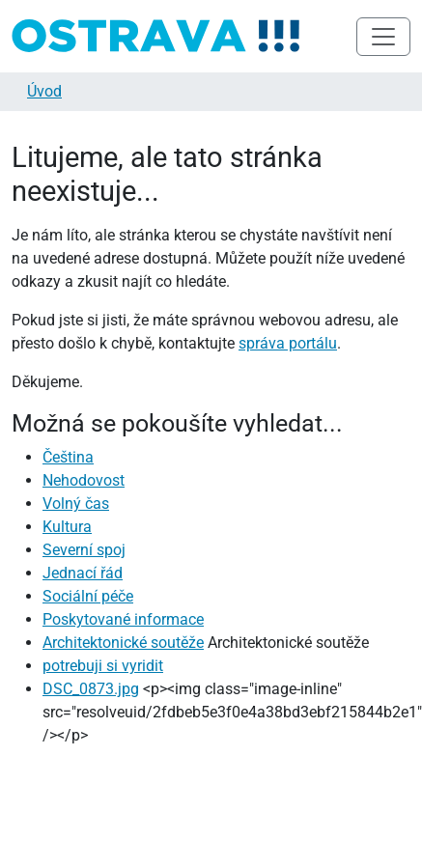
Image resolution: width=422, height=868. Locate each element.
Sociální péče (88, 596)
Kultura (67, 527)
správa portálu (288, 343)
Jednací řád (83, 573)
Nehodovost (84, 480)
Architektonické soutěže (123, 643)
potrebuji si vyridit (103, 666)
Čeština (68, 457)
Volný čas (76, 504)
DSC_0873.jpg (91, 689)
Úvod (44, 91)
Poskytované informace (123, 619)
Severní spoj (84, 550)
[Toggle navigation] (383, 37)
